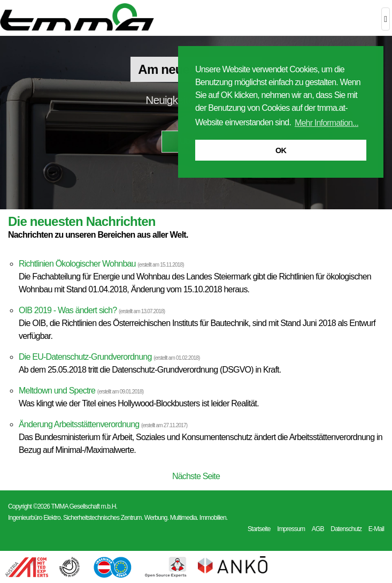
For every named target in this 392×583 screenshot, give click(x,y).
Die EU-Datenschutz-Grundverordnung (85, 357)
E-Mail (376, 529)
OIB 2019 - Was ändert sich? (68, 310)
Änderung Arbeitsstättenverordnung (79, 424)
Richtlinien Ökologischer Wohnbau (77, 264)
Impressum (291, 529)
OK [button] (281, 150)
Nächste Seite (196, 476)
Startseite (259, 529)
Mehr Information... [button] (326, 123)
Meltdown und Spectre (57, 391)
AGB (318, 529)
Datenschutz (346, 529)
